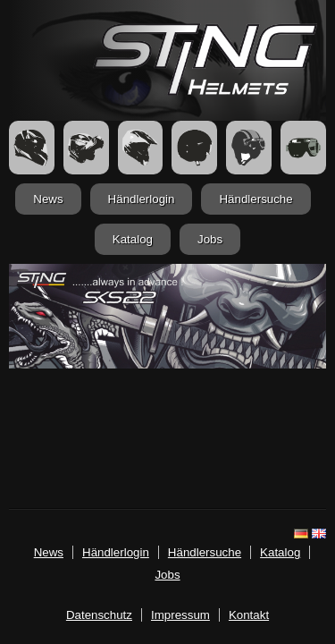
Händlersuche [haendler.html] (255, 199)
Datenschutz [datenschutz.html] (99, 615)
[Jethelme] (194, 148)
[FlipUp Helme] (86, 148)
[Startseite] (205, 91)
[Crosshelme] (141, 148)
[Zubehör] (303, 148)
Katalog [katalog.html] (133, 239)
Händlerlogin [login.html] (142, 199)
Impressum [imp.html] (180, 615)
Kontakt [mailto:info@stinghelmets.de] (249, 615)
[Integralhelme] (32, 148)
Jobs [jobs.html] (210, 239)
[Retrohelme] (249, 148)
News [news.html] (48, 199)
